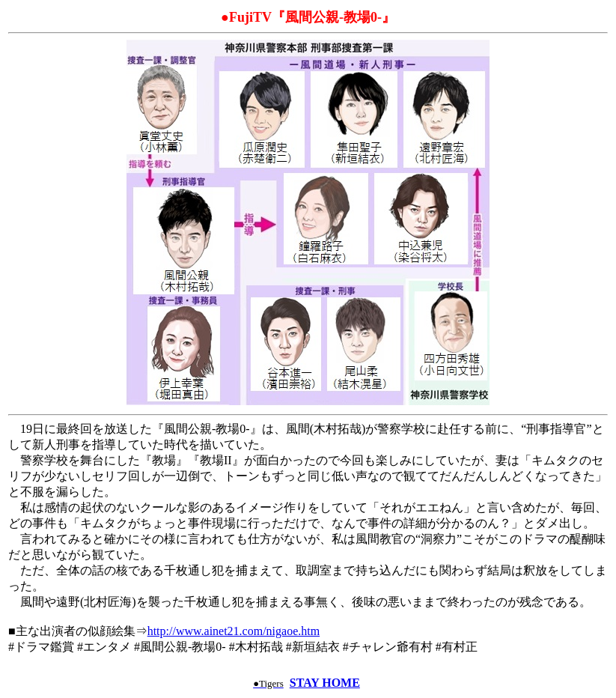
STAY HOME (325, 683)
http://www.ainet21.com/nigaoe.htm (234, 631)
